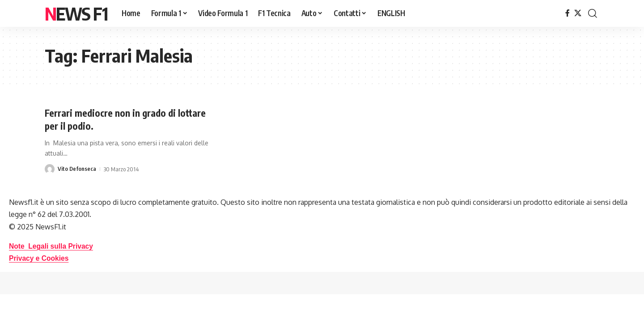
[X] (578, 13)
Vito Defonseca (77, 169)
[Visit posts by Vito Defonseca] (50, 169)
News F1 (76, 13)
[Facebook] (568, 13)
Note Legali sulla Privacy (52, 246)
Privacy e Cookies (40, 258)
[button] (593, 13)
